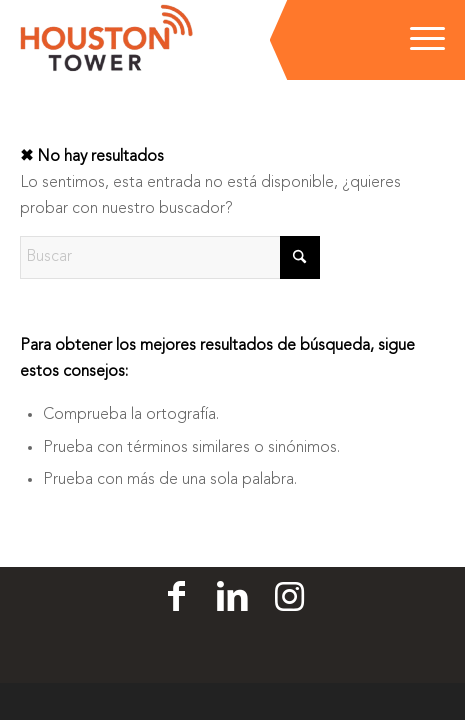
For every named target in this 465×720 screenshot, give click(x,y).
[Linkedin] (232, 598)
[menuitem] (417, 40)
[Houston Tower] (190, 40)
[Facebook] (176, 598)
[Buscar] (170, 257)
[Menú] (417, 40)
